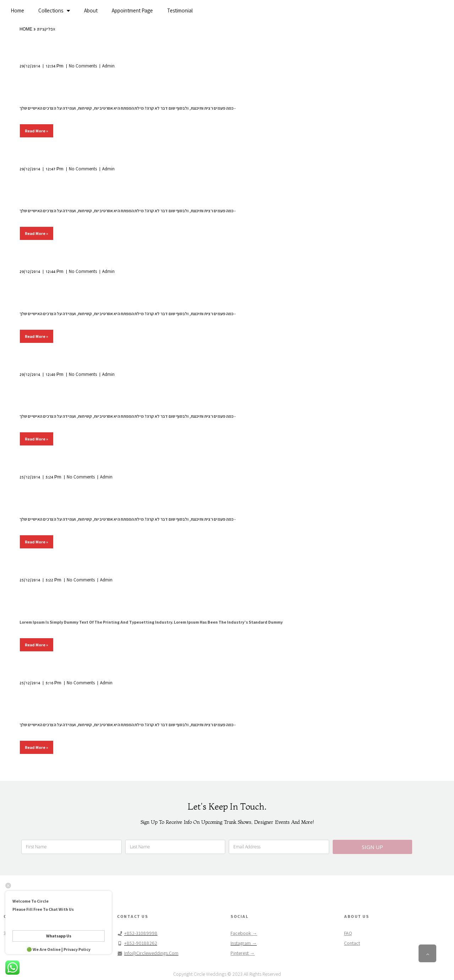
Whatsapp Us (59, 936)
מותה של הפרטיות (53, 591)
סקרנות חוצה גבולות (57, 77)
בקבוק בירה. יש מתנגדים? (68, 694)
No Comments (83, 66)
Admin (108, 66)
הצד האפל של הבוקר (59, 180)
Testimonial (180, 10)
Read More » (37, 131)
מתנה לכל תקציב (52, 283)
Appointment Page (132, 10)
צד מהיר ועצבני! (50, 385)
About (91, 10)
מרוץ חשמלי (42, 488)
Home (17, 10)
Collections (54, 11)
